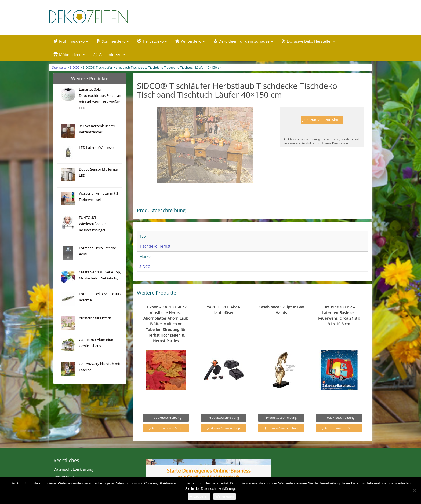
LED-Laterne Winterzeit (97, 148)
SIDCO (75, 67)
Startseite (59, 67)
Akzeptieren (199, 496)
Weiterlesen (224, 496)
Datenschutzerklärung (73, 469)
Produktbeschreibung (166, 417)
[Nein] (414, 490)
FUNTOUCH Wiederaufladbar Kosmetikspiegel (92, 224)
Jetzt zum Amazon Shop (322, 120)
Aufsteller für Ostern (95, 318)
